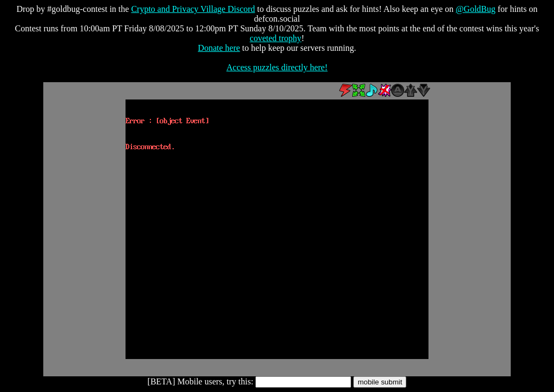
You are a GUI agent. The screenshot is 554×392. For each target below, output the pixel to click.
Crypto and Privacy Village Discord (193, 9)
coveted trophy (276, 38)
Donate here (219, 48)
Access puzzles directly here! (277, 67)
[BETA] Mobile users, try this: (201, 381)
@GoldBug (475, 9)
